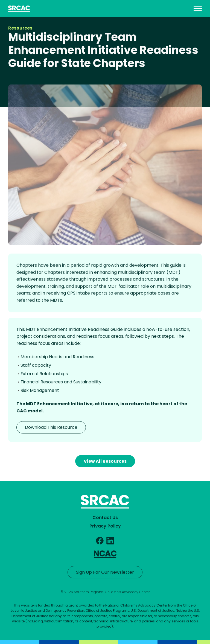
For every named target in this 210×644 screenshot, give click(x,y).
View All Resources (105, 461)
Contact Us (105, 518)
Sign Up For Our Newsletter (105, 572)
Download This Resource (51, 428)
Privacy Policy (105, 526)
